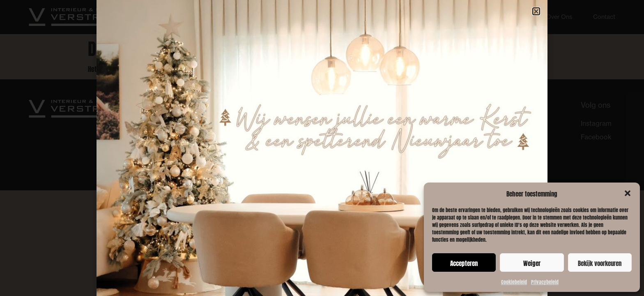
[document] (322, 148)
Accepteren (464, 263)
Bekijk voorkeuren (600, 263)
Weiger (532, 263)
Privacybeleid (545, 281)
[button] (628, 193)
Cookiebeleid (514, 281)
